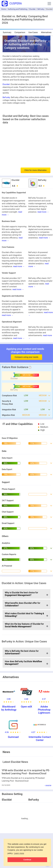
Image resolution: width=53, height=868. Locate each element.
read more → (43, 212)
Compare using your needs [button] (26, 357)
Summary (7, 32)
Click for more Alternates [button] (36, 170)
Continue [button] (27, 860)
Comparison (20, 32)
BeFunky (41, 9)
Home (4, 9)
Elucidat (32, 9)
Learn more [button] (19, 853)
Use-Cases (33, 32)
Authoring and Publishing (18, 9)
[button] (49, 4)
